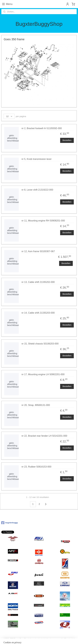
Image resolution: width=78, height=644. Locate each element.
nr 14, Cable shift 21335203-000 (38, 313)
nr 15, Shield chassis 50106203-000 (40, 344)
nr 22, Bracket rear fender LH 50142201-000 (44, 436)
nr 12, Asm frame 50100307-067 (38, 251)
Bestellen (67, 140)
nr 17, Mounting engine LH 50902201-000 (43, 374)
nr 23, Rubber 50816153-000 (36, 467)
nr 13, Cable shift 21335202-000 (38, 282)
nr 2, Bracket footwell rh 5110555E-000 (42, 128)
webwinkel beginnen (47, 639)
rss (37, 639)
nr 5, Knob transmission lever (37, 159)
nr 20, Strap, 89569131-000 (36, 405)
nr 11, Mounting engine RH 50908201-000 (43, 221)
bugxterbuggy (10, 523)
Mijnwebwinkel (69, 639)
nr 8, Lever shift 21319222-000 (37, 190)
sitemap (32, 639)
